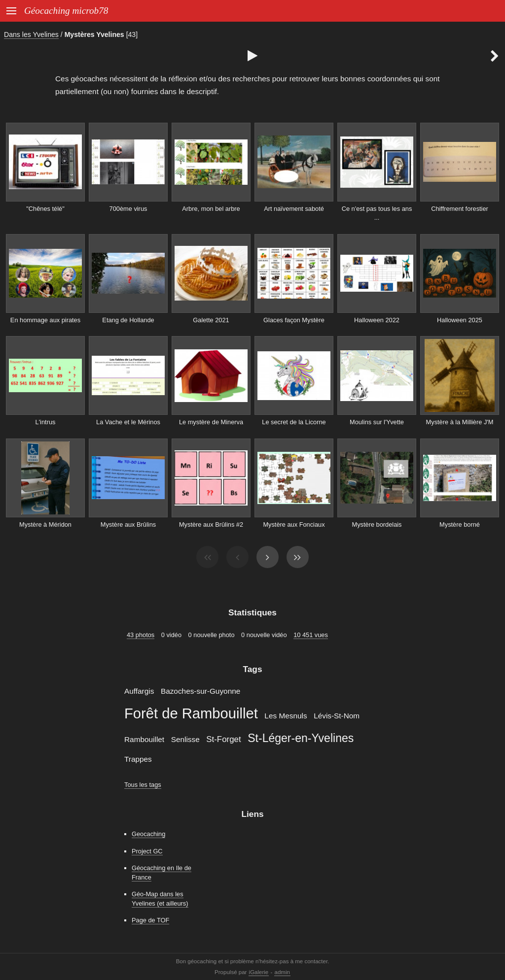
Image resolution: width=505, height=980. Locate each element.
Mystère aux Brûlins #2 (211, 524)
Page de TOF (150, 920)
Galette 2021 (211, 320)
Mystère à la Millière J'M (460, 422)
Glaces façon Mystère (294, 320)
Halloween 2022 (377, 320)
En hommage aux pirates (45, 320)
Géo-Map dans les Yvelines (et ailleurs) (160, 899)
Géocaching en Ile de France (162, 873)
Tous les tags (143, 785)
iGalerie (259, 972)
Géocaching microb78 (66, 11)
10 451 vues (311, 635)
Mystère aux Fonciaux (294, 524)
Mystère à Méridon (45, 524)
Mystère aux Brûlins (128, 524)
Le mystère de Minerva (211, 422)
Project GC (147, 851)
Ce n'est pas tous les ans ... (377, 213)
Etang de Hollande (128, 320)
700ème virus (128, 209)
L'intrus (46, 422)
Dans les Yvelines (31, 34)
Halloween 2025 (460, 320)
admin (282, 972)
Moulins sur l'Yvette (377, 422)
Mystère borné (460, 524)
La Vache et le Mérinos (128, 422)
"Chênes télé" (45, 209)
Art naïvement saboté (294, 209)
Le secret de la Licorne (294, 422)
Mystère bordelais (377, 524)
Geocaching (148, 834)
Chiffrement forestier (460, 209)
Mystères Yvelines (94, 34)
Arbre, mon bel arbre (211, 209)
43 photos (141, 635)
